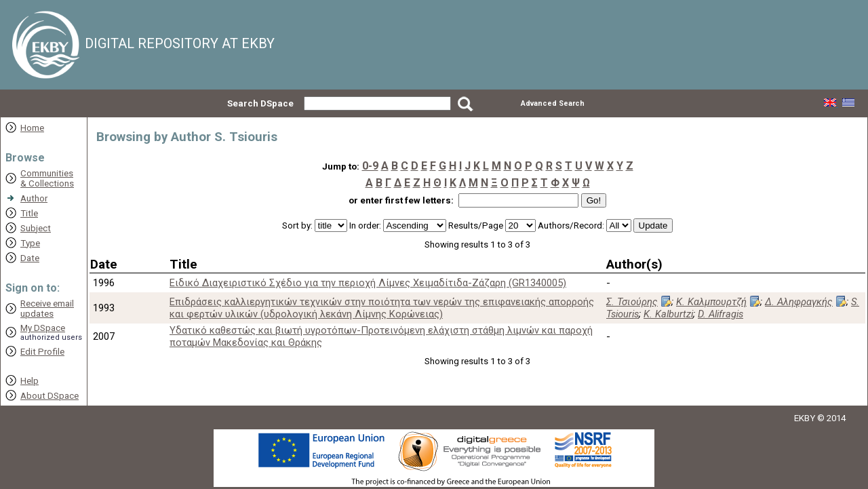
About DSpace (50, 396)
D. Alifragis (721, 314)
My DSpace (43, 328)
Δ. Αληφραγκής (799, 302)
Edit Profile (42, 352)
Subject (36, 228)
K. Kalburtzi (668, 314)
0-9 (370, 166)
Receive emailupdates (47, 309)
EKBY (805, 418)
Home (32, 128)
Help (29, 381)
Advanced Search (553, 103)
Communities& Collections (47, 178)
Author (34, 198)
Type (30, 243)
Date (30, 258)
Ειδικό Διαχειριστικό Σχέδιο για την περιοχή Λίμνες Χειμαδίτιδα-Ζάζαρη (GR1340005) (368, 283)
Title (29, 213)
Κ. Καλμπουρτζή (711, 302)
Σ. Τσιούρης (632, 302)
